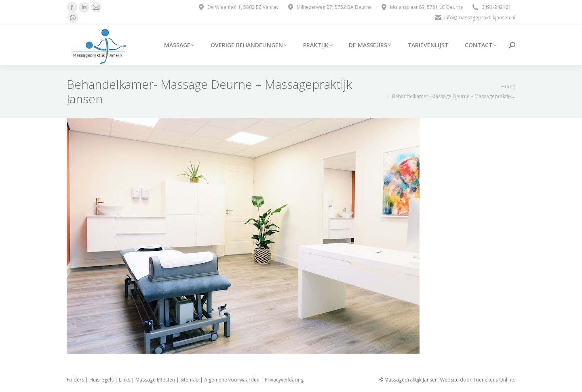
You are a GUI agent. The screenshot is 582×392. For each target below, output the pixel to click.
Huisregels (101, 380)
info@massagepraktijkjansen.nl (475, 18)
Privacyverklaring (284, 380)
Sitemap (190, 380)
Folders (75, 380)
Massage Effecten (155, 380)
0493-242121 (491, 7)
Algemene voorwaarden (232, 380)
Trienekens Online (493, 380)
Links (124, 380)
